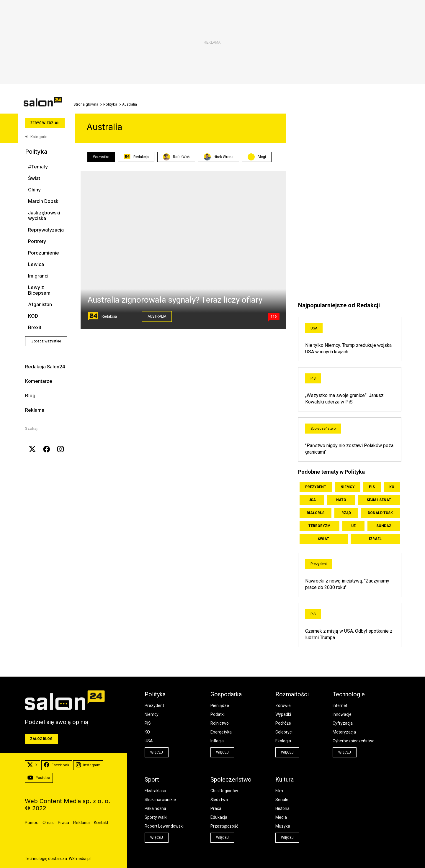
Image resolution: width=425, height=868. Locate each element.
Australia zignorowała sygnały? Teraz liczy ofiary (175, 300)
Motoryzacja (344, 732)
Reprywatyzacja (46, 230)
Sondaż (384, 526)
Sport (152, 780)
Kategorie (36, 137)
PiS (313, 378)
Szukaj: (32, 428)
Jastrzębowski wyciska (44, 216)
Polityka (110, 104)
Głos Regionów (224, 791)
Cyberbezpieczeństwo (354, 741)
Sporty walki (156, 817)
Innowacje (342, 714)
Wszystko (101, 157)
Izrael (375, 539)
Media (281, 817)
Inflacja (217, 741)
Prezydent (316, 487)
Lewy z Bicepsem (39, 290)
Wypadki (283, 714)
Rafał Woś (176, 157)
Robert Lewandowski (164, 826)
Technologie (349, 694)
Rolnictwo (220, 723)
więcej (157, 752)
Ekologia (283, 741)
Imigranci (38, 276)
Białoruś (316, 513)
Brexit (35, 328)
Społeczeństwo (323, 429)
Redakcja (136, 157)
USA (314, 328)
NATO (341, 500)
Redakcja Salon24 (45, 367)
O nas (48, 822)
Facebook (57, 765)
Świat (34, 178)
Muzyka (283, 826)
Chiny (34, 190)
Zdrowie (283, 705)
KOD (33, 316)
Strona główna (86, 104)
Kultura (285, 780)
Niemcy (348, 487)
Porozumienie (44, 253)
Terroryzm (319, 526)
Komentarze (39, 381)
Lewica (36, 264)
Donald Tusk (380, 513)
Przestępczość (224, 826)
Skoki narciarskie (160, 800)
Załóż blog (41, 739)
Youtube (39, 778)
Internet (340, 705)
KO (392, 487)
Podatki (218, 714)
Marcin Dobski (44, 201)
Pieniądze (220, 705)
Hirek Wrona (219, 157)
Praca (216, 808)
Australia (157, 316)
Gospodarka (226, 694)
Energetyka (221, 732)
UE (353, 526)
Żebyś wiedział (45, 123)
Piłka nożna (155, 808)
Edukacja (219, 817)
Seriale (282, 800)
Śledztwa (219, 800)
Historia (282, 808)
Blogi (31, 396)
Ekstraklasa (155, 791)
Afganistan (40, 305)
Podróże (283, 723)
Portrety (37, 241)
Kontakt (101, 822)
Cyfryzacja (343, 723)
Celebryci (284, 732)
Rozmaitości (292, 694)
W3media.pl (80, 859)
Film (279, 791)
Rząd (346, 513)
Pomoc (32, 822)
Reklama (35, 410)
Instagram (88, 765)
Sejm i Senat (379, 500)
